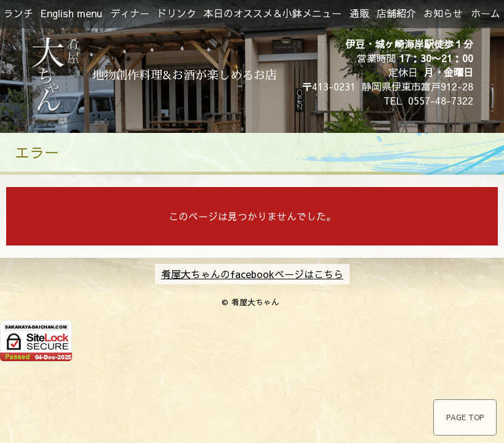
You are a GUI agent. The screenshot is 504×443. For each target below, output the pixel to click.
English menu (71, 13)
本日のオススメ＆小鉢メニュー (273, 13)
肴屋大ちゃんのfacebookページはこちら (252, 274)
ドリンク (177, 13)
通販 (359, 13)
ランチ (18, 13)
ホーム (486, 13)
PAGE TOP (465, 417)
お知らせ (443, 13)
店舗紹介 (396, 13)
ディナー (130, 13)
